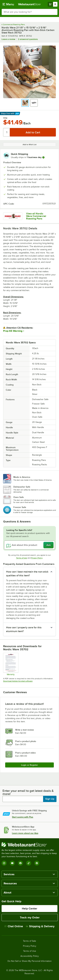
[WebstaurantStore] (29, 845)
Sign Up (50, 799)
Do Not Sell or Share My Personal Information (30, 961)
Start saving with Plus (23, 817)
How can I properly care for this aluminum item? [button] (24, 629)
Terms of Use (22, 558)
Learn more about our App (25, 833)
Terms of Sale (29, 941)
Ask (49, 545)
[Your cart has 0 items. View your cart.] (53, 4)
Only (5, 118)
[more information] (43, 157)
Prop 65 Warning (13, 331)
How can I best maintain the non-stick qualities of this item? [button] (27, 574)
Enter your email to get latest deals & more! (28, 792)
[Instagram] (4, 863)
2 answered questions (28, 39)
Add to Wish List (30, 145)
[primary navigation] (8, 4)
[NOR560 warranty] (11, 664)
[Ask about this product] (29, 545)
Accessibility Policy (30, 956)
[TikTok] (29, 863)
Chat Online (14, 926)
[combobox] (29, 12)
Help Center (29, 909)
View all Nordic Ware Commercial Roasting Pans (36, 216)
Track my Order (30, 917)
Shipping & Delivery (40, 926)
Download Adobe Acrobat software (18, 681)
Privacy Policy (37, 558)
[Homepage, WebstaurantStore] (30, 4)
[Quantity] (7, 132)
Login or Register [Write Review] (29, 765)
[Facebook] (20, 863)
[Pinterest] (37, 863)
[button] (25, 103)
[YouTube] (12, 863)
